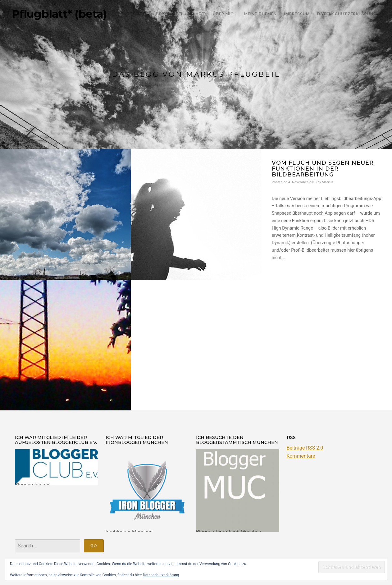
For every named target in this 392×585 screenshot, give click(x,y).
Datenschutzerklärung (161, 575)
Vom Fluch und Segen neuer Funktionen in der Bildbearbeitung (323, 169)
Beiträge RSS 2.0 (305, 448)
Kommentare (301, 456)
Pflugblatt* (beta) (59, 14)
